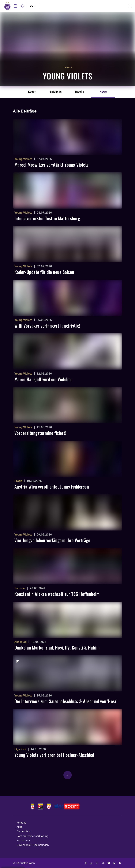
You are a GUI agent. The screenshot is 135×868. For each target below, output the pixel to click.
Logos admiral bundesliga (33, 806)
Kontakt (21, 823)
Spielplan (56, 92)
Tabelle (79, 92)
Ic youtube (121, 863)
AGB (19, 827)
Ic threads (97, 863)
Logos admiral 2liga (49, 806)
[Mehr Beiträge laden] (68, 775)
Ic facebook (85, 863)
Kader (32, 92)
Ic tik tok (115, 863)
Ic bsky (109, 863)
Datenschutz (24, 832)
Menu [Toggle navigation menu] (130, 6)
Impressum (23, 841)
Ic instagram (91, 863)
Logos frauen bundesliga (40, 806)
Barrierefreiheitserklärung (32, 836)
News (103, 92)
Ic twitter (103, 863)
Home (7, 6)
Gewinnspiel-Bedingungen (33, 845)
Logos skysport (67, 806)
